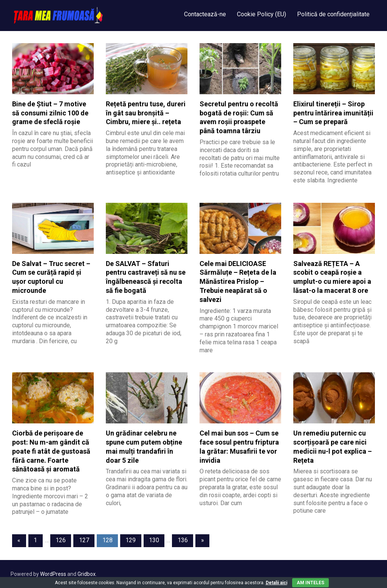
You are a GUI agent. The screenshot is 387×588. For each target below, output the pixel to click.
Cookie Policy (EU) (262, 14)
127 (84, 540)
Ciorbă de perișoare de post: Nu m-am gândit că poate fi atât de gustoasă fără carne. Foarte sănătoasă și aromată (51, 451)
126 (61, 540)
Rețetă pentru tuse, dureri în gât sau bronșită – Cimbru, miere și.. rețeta (146, 113)
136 (183, 540)
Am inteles (310, 583)
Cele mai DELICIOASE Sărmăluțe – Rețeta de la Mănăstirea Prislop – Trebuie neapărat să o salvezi (238, 282)
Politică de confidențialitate (333, 14)
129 (131, 540)
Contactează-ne (205, 14)
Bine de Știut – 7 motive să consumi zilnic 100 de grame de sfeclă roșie (50, 113)
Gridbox (87, 574)
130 (154, 540)
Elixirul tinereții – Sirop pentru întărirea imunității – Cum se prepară (333, 113)
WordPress (53, 574)
